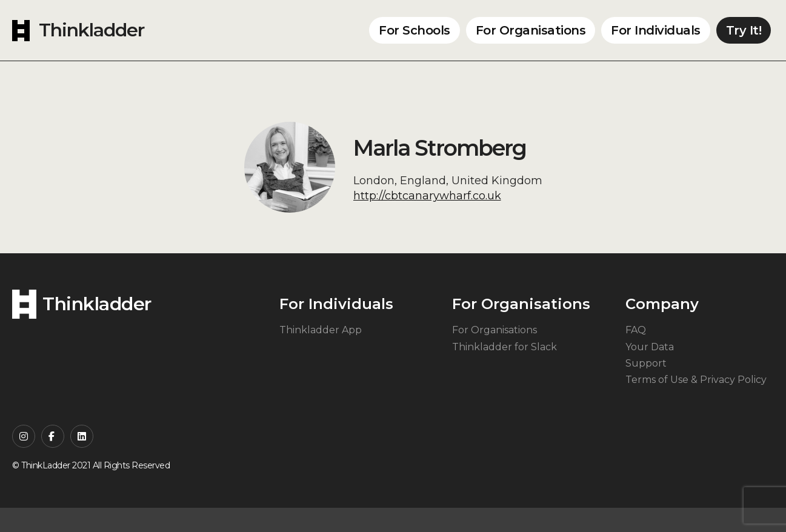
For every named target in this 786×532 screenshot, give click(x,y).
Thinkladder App (321, 330)
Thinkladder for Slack (505, 347)
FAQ (636, 330)
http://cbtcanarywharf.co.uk (427, 196)
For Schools (415, 30)
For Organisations (531, 30)
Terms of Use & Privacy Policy (696, 380)
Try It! (744, 30)
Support (646, 363)
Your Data (650, 347)
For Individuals (656, 30)
